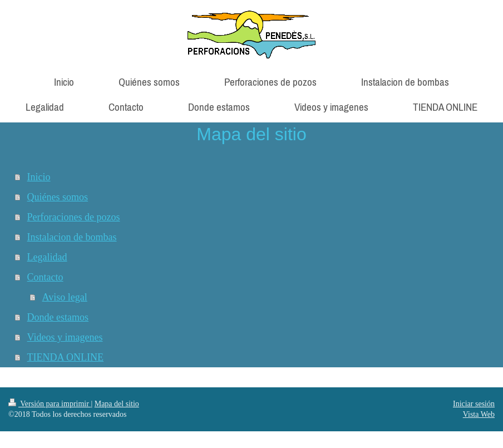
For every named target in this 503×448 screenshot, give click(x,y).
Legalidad (47, 257)
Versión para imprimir (50, 404)
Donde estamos (58, 317)
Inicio (39, 177)
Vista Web (479, 414)
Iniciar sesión (474, 404)
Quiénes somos (58, 197)
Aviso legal (65, 297)
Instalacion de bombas (72, 237)
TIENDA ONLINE (65, 357)
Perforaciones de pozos (74, 217)
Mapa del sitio (117, 404)
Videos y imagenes (65, 337)
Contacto (45, 277)
